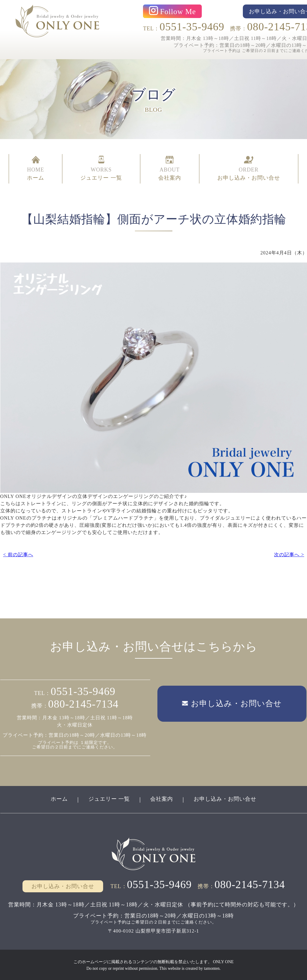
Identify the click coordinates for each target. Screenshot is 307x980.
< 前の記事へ (18, 554)
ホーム (59, 798)
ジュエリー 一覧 (109, 798)
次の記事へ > (289, 554)
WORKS (101, 169)
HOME (36, 169)
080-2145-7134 (83, 704)
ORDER (249, 169)
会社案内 (162, 798)
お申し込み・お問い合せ (225, 798)
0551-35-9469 (192, 27)
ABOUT (170, 169)
